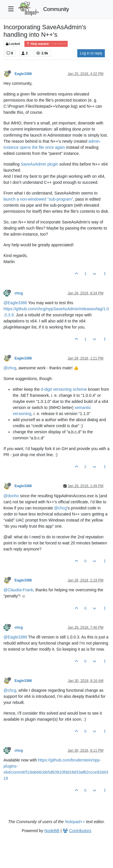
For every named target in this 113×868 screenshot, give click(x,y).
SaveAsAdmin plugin (39, 164)
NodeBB (52, 831)
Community (56, 9)
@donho (11, 496)
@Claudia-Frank (18, 590)
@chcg (10, 368)
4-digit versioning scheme (64, 389)
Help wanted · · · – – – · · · (46, 44)
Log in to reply (91, 53)
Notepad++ (75, 822)
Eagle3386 (23, 74)
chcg (19, 293)
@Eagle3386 (15, 303)
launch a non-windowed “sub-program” (38, 199)
